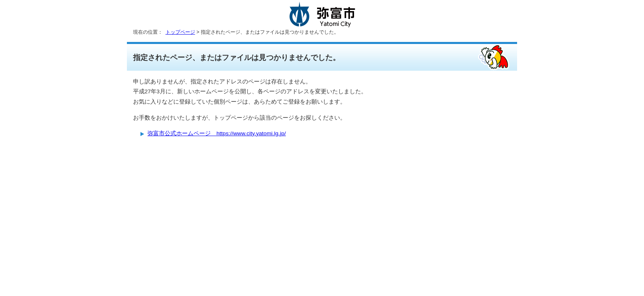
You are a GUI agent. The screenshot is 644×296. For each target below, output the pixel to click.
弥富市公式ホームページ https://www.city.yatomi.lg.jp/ (217, 133)
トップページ (180, 32)
